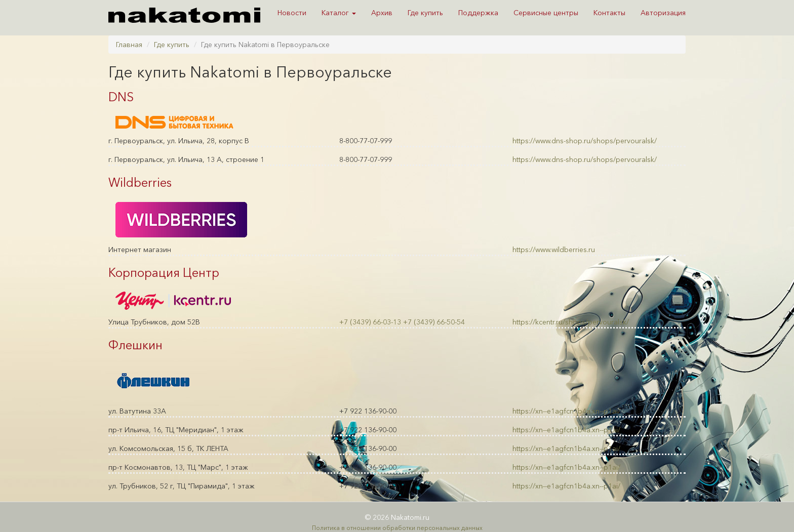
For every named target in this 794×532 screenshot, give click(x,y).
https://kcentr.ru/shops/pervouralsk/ (571, 322)
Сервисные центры (546, 13)
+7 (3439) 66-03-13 (370, 322)
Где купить (425, 13)
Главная (129, 45)
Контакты (609, 13)
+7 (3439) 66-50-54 (434, 322)
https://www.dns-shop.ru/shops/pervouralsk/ (585, 141)
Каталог (339, 13)
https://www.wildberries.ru (554, 250)
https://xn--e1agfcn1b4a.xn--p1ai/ (566, 411)
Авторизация (663, 13)
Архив (382, 13)
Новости (292, 13)
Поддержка (478, 13)
